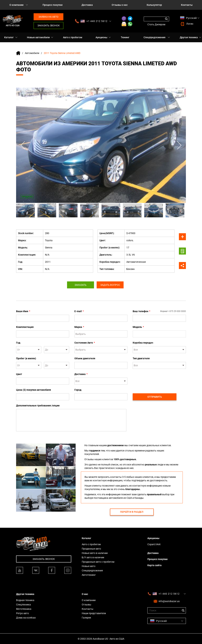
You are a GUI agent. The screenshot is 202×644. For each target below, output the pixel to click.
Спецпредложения (154, 37)
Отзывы (86, 605)
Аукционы (101, 37)
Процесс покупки (53, 5)
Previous (23, 145)
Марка (79, 327)
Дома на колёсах (26, 618)
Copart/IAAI (154, 544)
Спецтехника (23, 605)
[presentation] (159, 379)
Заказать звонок (49, 25)
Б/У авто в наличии (93, 557)
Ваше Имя (23, 311)
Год (18, 343)
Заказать (80, 285)
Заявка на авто (48, 17)
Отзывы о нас (120, 5)
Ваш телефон (159, 311)
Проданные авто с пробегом (98, 562)
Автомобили (32, 53)
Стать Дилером (156, 24)
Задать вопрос (111, 285)
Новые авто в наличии (95, 553)
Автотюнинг (89, 575)
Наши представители (94, 613)
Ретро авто (22, 613)
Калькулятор (154, 5)
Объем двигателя (85, 358)
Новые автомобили (38, 37)
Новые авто (89, 566)
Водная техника (25, 600)
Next (179, 145)
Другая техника (189, 37)
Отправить (155, 397)
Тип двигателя (141, 358)
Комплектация (25, 327)
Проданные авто (91, 549)
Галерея (86, 618)
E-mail (79, 311)
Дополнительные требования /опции (38, 406)
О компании (16, 5)
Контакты (88, 609)
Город (78, 390)
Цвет (19, 374)
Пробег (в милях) (26, 358)
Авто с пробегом (73, 37)
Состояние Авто (85, 343)
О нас (85, 594)
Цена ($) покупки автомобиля (34, 390)
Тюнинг (125, 37)
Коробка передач (143, 343)
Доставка (87, 5)
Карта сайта (154, 565)
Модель (138, 327)
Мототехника (24, 609)
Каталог (9, 37)
